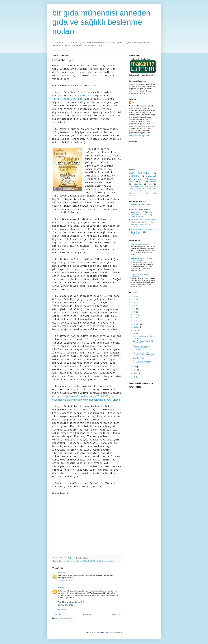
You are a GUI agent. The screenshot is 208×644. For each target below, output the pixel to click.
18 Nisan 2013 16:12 (66, 581)
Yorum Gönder (61, 610)
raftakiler (134, 176)
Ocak (136, 373)
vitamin (131, 195)
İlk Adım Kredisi (71, 561)
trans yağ (151, 193)
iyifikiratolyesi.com (68, 99)
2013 (134, 312)
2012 (134, 377)
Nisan (136, 333)
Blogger (98, 632)
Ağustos (137, 324)
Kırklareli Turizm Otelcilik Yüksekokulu (89, 561)
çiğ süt (142, 182)
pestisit (144, 193)
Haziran (137, 327)
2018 (134, 296)
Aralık (136, 315)
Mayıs (136, 330)
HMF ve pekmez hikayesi (140, 244)
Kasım (136, 318)
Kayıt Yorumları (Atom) (66, 618)
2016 (134, 303)
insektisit (147, 188)
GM (59, 588)
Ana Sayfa (87, 614)
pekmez (139, 179)
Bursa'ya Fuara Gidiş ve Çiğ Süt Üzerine (143, 342)
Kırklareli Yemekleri (108, 561)
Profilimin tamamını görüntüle (140, 136)
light (150, 184)
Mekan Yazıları (144, 186)
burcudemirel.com (85, 96)
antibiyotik (152, 182)
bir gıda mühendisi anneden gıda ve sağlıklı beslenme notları (101, 22)
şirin (60, 573)
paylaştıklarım (135, 193)
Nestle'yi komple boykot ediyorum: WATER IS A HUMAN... (142, 348)
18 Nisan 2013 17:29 (66, 605)
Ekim (136, 321)
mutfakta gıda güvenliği (149, 191)
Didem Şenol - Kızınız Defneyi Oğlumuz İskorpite (142, 216)
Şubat (136, 370)
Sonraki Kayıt (58, 614)
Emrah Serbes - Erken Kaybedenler (139, 233)
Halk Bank (63, 561)
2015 (134, 306)
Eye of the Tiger (139, 358)
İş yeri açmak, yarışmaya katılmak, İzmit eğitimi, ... (143, 362)
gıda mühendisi (139, 173)
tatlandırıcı (133, 186)
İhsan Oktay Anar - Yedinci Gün (142, 229)
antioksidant (138, 184)
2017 (134, 300)
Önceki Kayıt (116, 614)
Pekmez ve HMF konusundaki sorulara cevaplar (142, 259)
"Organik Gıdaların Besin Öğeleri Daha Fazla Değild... (144, 354)
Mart (135, 367)
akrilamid (151, 176)
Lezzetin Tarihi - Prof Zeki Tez (142, 212)
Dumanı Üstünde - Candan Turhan (143, 219)
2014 (134, 309)
